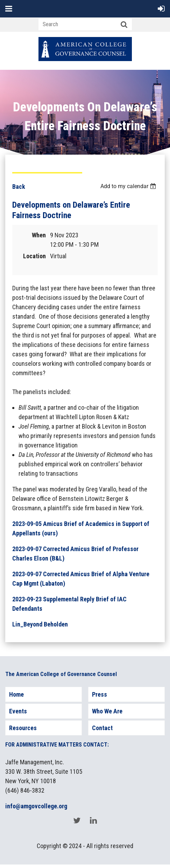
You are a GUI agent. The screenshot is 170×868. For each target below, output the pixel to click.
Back (19, 187)
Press (100, 694)
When (39, 235)
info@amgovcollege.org (36, 806)
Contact (102, 728)
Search (124, 25)
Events (18, 711)
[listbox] (129, 186)
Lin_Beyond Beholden (40, 624)
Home (16, 694)
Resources (23, 728)
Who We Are (107, 711)
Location (34, 256)
